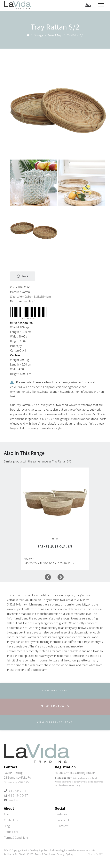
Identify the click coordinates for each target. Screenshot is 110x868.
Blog (7, 826)
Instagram (62, 814)
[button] (53, 539)
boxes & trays (55, 35)
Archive (8, 854)
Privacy (60, 854)
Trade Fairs (11, 832)
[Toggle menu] (102, 5)
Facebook (62, 820)
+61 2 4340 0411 (18, 791)
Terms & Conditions (16, 837)
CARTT (99, 854)
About (8, 814)
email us (13, 800)
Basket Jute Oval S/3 (55, 547)
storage (39, 35)
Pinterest (62, 826)
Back (23, 276)
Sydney (70, 854)
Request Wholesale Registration (75, 773)
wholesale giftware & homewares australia (73, 850)
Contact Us (11, 820)
